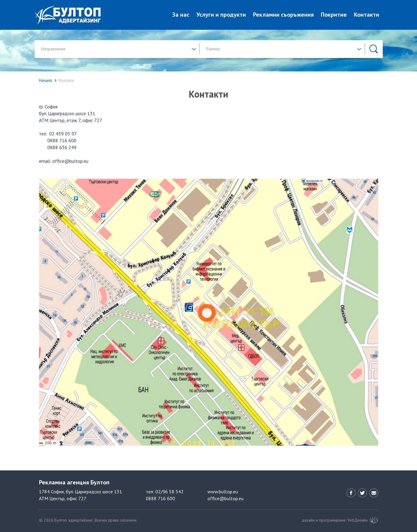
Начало (46, 80)
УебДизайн (357, 520)
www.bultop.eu (223, 492)
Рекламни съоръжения (283, 15)
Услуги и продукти (221, 15)
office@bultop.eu (225, 498)
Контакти (367, 15)
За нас (181, 15)
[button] (119, 49)
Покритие (334, 15)
